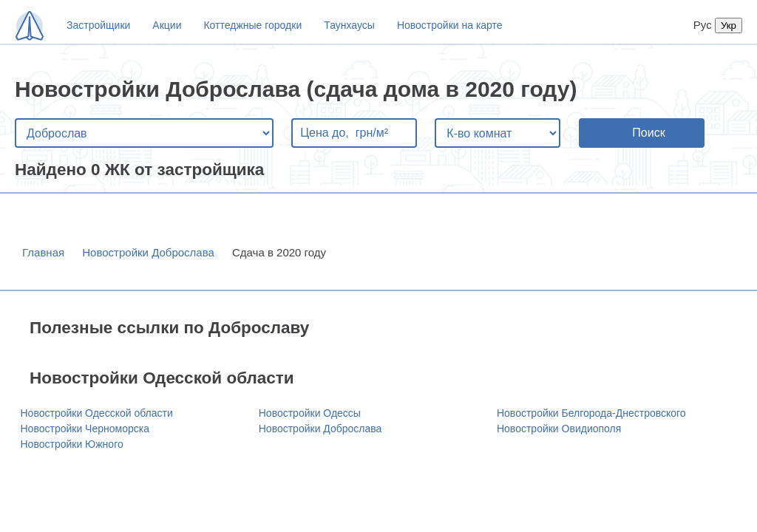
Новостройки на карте (450, 25)
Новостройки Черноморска (85, 429)
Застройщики (98, 25)
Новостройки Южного (72, 444)
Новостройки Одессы (310, 413)
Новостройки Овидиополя (559, 429)
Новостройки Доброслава (148, 252)
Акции (167, 25)
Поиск (648, 133)
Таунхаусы (349, 25)
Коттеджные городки (252, 25)
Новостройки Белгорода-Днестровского (591, 413)
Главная (43, 252)
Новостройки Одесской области (97, 413)
